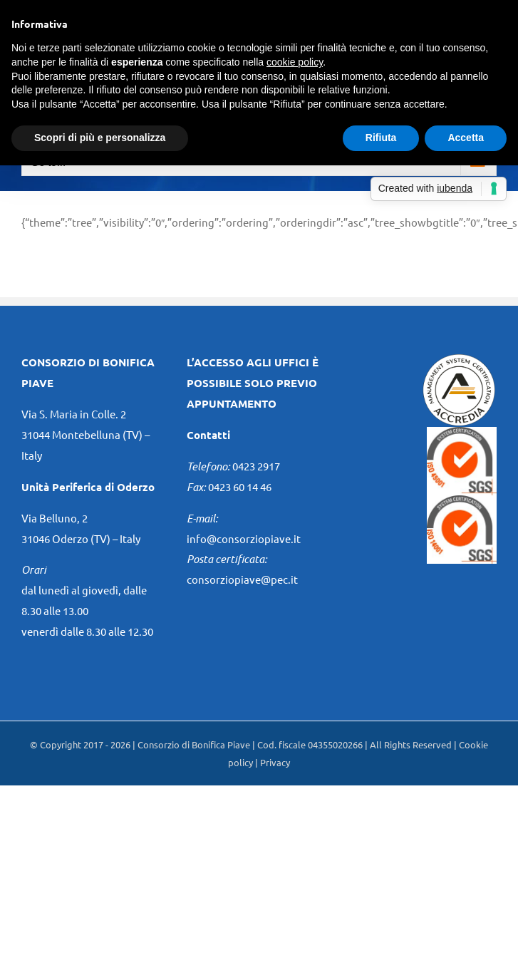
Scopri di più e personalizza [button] (100, 138)
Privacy (275, 762)
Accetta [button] (466, 138)
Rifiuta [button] (381, 138)
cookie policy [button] (295, 62)
